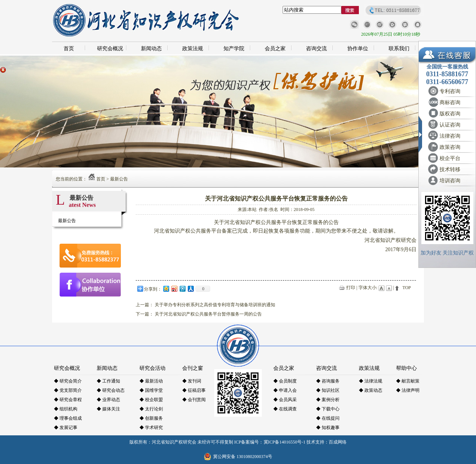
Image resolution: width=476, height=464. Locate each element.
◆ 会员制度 (285, 381)
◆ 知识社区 (328, 390)
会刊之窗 (193, 368)
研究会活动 (152, 368)
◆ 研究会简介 (68, 381)
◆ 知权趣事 (328, 428)
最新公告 (119, 179)
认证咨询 (450, 125)
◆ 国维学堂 (151, 390)
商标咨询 (450, 103)
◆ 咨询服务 (328, 381)
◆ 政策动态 (371, 390)
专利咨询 (450, 91)
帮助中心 (406, 368)
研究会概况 (110, 49)
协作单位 (358, 49)
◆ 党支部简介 (68, 390)
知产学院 (234, 49)
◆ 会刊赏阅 (194, 400)
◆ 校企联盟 (151, 400)
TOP (406, 288)
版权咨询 (450, 114)
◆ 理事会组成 (68, 418)
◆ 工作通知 (108, 381)
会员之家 (275, 49)
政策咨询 (450, 147)
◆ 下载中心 (328, 409)
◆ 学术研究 (151, 428)
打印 (351, 288)
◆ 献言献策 (408, 381)
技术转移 (450, 169)
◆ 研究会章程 (68, 400)
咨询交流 (316, 49)
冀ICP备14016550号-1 (285, 442)
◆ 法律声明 (408, 390)
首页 (69, 49)
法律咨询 (450, 136)
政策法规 (193, 49)
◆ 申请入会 (285, 390)
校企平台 (450, 158)
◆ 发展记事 (66, 428)
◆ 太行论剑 (151, 409)
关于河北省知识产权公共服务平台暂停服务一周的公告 (208, 314)
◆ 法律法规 (371, 381)
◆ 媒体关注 (108, 409)
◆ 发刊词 (192, 381)
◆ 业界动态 (108, 400)
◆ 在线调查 (285, 409)
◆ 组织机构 (66, 409)
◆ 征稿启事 (194, 390)
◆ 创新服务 (151, 418)
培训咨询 (450, 181)
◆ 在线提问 (328, 418)
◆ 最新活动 (151, 381)
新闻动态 (151, 49)
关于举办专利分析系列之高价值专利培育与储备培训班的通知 (215, 305)
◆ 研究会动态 (111, 390)
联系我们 (399, 49)
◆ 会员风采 (285, 400)
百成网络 (338, 442)
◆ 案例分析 (328, 400)
